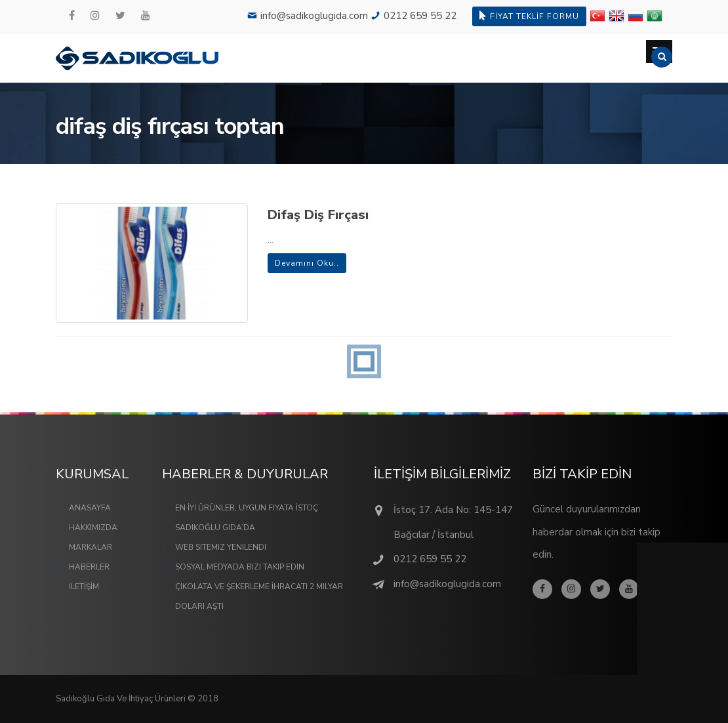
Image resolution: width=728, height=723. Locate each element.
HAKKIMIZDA (93, 527)
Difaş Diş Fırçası (318, 215)
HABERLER (89, 567)
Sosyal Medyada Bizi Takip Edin (240, 567)
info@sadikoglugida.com (314, 16)
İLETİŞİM (84, 587)
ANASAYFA (90, 508)
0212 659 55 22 (420, 16)
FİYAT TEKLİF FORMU (529, 16)
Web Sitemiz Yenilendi (221, 547)
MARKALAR (91, 547)
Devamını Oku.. (307, 263)
